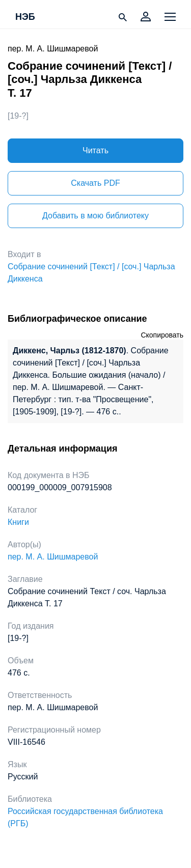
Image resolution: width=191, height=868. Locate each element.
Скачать (95, 183)
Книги (18, 522)
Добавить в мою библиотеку (95, 216)
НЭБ (25, 17)
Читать (95, 150)
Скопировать (162, 335)
